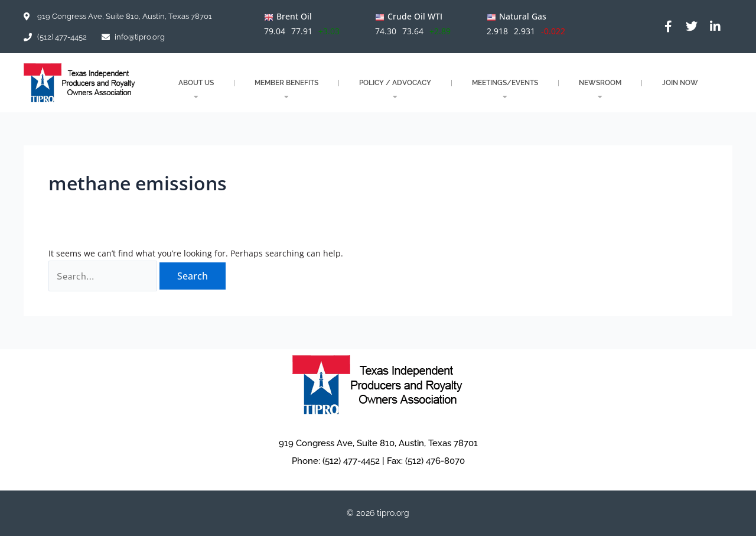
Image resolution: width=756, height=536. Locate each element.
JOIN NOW (680, 83)
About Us (196, 90)
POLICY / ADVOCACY (395, 90)
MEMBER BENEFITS (286, 90)
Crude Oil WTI (415, 16)
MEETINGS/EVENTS (505, 90)
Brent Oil (294, 16)
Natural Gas (523, 16)
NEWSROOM (600, 90)
